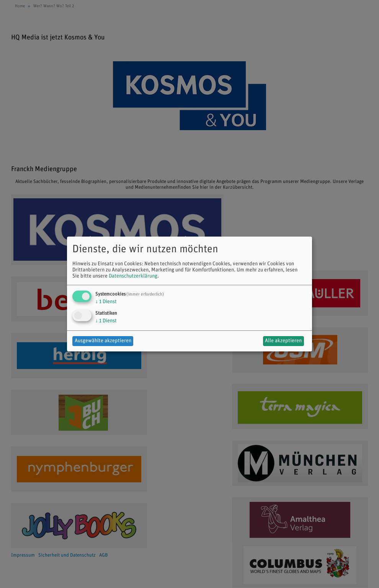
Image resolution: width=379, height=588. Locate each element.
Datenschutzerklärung (133, 276)
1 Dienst (106, 302)
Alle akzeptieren (283, 341)
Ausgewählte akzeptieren (103, 341)
